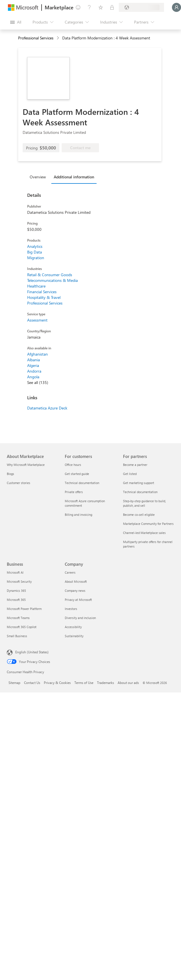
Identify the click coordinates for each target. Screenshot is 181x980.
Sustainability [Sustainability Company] (74, 636)
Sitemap (14, 683)
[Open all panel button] (16, 22)
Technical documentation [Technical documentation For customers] (82, 483)
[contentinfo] (58, 38)
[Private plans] (112, 7)
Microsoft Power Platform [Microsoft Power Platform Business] (24, 609)
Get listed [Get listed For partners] (130, 474)
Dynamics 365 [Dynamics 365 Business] (16, 591)
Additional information (74, 177)
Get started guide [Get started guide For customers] (77, 474)
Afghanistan (37, 354)
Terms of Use (84, 683)
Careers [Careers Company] (70, 572)
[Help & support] (89, 7)
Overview (38, 177)
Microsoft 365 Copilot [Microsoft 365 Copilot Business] (22, 627)
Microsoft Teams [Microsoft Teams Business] (18, 618)
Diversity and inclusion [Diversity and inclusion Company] (80, 618)
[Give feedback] (78, 7)
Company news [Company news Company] (75, 591)
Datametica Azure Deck (47, 408)
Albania (34, 360)
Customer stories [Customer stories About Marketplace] (19, 483)
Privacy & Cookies (57, 683)
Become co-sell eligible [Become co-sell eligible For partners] (139, 515)
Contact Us (32, 683)
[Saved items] (101, 7)
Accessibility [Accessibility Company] (73, 627)
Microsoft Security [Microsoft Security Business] (19, 581)
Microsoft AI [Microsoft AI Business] (15, 572)
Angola (33, 377)
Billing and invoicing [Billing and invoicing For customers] (78, 515)
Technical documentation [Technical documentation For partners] (140, 492)
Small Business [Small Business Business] (17, 636)
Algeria (33, 365)
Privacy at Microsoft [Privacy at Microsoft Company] (78, 600)
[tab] (39, 177)
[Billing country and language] (141, 7)
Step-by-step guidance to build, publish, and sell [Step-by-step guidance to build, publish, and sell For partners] (144, 503)
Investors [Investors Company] (71, 609)
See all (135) (38, 382)
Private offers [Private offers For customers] (74, 492)
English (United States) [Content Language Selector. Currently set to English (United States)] (32, 652)
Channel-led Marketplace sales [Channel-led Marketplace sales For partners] (144, 533)
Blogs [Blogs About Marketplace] (10, 474)
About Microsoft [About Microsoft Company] (76, 581)
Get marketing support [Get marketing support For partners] (139, 483)
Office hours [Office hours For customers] (73, 465)
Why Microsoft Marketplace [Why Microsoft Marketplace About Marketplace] (26, 465)
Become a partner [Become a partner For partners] (135, 465)
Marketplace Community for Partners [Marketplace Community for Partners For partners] (148, 524)
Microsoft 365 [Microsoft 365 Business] (16, 600)
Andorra (34, 371)
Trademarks (105, 683)
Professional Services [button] (36, 38)
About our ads (128, 683)
